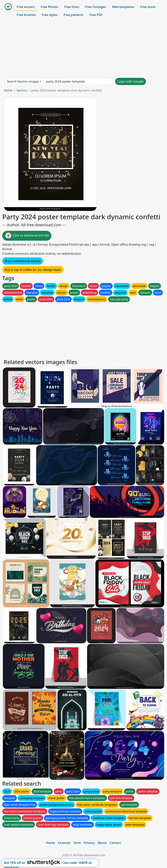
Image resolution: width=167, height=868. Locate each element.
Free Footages (96, 7)
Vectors (22, 90)
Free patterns (74, 15)
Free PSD (96, 15)
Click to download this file (27, 236)
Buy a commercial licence (23, 261)
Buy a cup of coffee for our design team (33, 270)
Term (77, 843)
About (102, 843)
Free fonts (72, 7)
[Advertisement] (83, 48)
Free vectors (26, 7)
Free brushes (26, 15)
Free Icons (148, 7)
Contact (115, 843)
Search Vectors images (23, 81)
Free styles (50, 15)
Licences (64, 843)
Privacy (89, 843)
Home (8, 90)
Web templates (123, 7)
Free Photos (49, 7)
